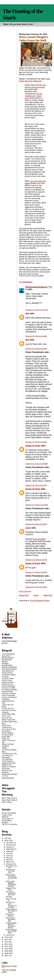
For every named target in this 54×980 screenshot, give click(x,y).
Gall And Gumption (9, 693)
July (8, 853)
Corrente (5, 676)
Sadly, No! (6, 738)
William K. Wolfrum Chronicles (9, 768)
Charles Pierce (7, 673)
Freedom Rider (7, 691)
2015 (7, 937)
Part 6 (15, 800)
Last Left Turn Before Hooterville (8, 719)
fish (27, 313)
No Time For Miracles (10, 915)
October (9, 847)
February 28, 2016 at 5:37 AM (36, 560)
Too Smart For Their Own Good (11, 871)
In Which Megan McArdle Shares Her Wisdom (11, 925)
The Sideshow (7, 759)
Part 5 (9, 800)
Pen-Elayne (6, 731)
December (10, 843)
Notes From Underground (7, 726)
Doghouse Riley (8, 682)
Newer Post (24, 595)
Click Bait (9, 897)
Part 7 (4, 802)
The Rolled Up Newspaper (7, 756)
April (8, 860)
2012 (7, 944)
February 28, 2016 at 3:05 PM (36, 572)
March (9, 862)
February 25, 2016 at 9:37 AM (36, 349)
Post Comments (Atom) (40, 600)
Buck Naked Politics (9, 669)
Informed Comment (9, 710)
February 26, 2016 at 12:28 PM (37, 505)
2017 (7, 838)
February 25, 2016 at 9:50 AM (36, 442)
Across (9, 813)
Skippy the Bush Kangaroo (8, 745)
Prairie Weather (8, 733)
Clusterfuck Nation (9, 675)
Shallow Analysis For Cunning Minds (11, 931)
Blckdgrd (5, 663)
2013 (7, 942)
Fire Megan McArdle (9, 690)
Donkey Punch (7, 684)
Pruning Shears (8, 735)
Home (36, 595)
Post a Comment (25, 591)
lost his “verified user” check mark (33, 96)
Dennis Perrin (7, 680)
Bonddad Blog (7, 665)
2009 (7, 951)
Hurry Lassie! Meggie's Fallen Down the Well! (11, 884)
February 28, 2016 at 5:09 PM (36, 587)
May (8, 858)
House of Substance (9, 697)
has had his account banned (35, 86)
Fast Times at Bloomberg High (11, 919)
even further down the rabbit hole (35, 80)
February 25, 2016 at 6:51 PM (36, 485)
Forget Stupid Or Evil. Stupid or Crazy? (12, 911)
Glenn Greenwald (8, 695)
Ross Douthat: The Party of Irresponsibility (11, 877)
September (10, 849)
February (10, 864)
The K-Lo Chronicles (10, 824)
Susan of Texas (33, 446)
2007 (7, 956)
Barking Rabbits (8, 658)
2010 (7, 949)
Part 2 (9, 798)
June (8, 855)
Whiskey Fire (7, 765)
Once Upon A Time (9, 729)
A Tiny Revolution (8, 654)
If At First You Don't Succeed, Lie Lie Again (11, 905)
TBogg (4, 748)
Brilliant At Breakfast (9, 667)
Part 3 (15, 798)
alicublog (5, 772)
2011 (7, 946)
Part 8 (9, 802)
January (9, 935)
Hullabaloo (6, 699)
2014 (7, 939)
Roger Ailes (6, 737)
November (10, 845)
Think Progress (7, 761)
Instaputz (5, 712)
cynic (28, 528)
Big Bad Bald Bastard (7, 661)
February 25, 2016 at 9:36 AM (36, 336)
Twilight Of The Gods (11, 889)
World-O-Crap (7, 770)
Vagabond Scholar (9, 763)
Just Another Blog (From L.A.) (8, 715)
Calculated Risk (8, 671)
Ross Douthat (39, 539)
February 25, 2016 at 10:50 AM (37, 464)
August (9, 851)
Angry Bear (6, 656)
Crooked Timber (8, 678)
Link (27, 344)
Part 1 (4, 798)
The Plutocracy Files (9, 753)
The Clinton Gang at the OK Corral (11, 893)
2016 (7, 840)
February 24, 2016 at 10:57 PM (37, 310)
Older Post (48, 595)
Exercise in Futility (9, 688)
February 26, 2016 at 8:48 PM (36, 524)
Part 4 (4, 800)
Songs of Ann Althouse (7, 816)
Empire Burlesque (8, 686)
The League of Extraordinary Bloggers (7, 820)
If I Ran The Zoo (8, 708)
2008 (7, 953)
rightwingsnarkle (8, 778)
